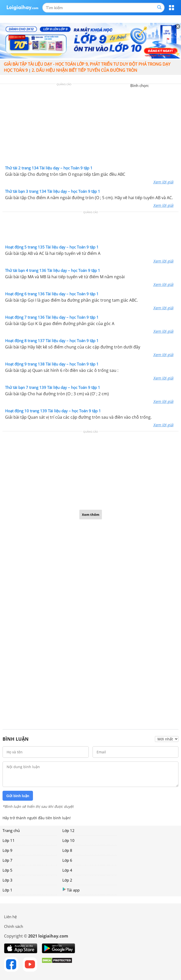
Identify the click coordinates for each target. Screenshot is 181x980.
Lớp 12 (68, 830)
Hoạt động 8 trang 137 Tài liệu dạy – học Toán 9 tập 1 (52, 341)
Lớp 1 (7, 890)
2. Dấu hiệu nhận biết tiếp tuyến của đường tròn (84, 70)
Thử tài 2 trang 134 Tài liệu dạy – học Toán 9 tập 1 (49, 168)
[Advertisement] (90, 126)
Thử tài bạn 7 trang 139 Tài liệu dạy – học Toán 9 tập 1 (53, 387)
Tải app (71, 890)
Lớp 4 (67, 870)
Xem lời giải (163, 182)
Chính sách (14, 926)
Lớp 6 (67, 860)
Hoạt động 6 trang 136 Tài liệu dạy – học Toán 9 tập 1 (52, 294)
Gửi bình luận (18, 796)
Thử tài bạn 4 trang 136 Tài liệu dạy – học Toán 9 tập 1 (53, 270)
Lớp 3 (7, 880)
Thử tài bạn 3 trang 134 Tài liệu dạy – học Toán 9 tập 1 (53, 191)
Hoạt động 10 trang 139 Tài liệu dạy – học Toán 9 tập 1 (53, 411)
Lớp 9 (7, 850)
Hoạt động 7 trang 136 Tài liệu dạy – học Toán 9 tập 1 (52, 317)
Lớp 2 (67, 880)
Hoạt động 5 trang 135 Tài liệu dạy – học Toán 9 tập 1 (52, 247)
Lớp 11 (9, 840)
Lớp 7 (7, 860)
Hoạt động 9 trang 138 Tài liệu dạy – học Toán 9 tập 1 (52, 364)
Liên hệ (10, 917)
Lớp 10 (68, 840)
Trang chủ (11, 830)
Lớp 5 (7, 870)
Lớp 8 (67, 850)
